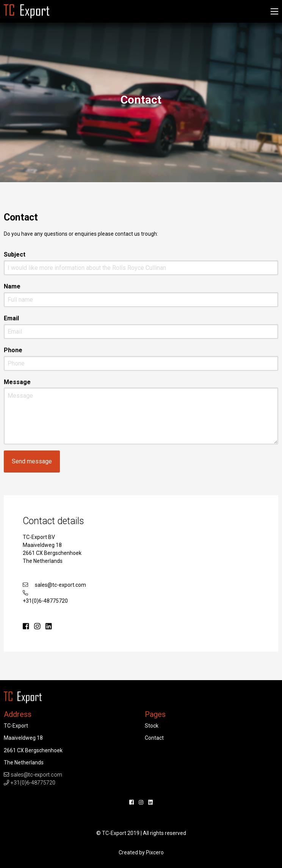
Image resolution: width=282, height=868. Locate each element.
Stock (152, 726)
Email (11, 318)
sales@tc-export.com (60, 585)
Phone (13, 350)
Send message (32, 461)
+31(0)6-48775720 (45, 601)
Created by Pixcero (141, 852)
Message (17, 382)
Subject (15, 254)
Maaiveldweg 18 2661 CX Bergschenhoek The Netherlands (52, 553)
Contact (154, 738)
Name (12, 286)
